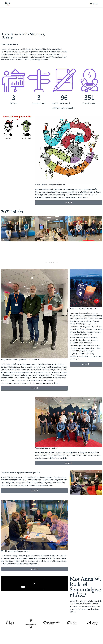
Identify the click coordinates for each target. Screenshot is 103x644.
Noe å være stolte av (10, 44)
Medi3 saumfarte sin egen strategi (16, 551)
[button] (3, 239)
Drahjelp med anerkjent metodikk (50, 185)
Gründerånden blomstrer (46, 448)
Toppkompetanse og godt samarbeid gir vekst (21, 473)
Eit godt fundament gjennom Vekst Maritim (20, 360)
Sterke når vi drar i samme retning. (85, 308)
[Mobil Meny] (94, 3)
